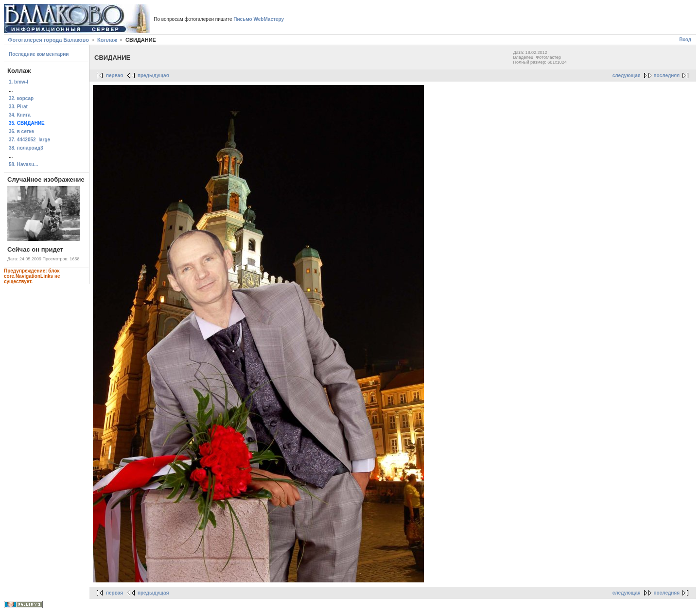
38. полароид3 (26, 148)
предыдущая (153, 76)
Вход (685, 40)
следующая (627, 76)
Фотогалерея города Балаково (48, 40)
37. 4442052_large (29, 140)
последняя (667, 76)
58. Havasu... (24, 164)
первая (114, 76)
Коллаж (107, 40)
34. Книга (20, 115)
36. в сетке (21, 131)
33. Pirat (18, 107)
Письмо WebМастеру (259, 19)
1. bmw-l (18, 82)
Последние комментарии (39, 54)
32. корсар (21, 98)
